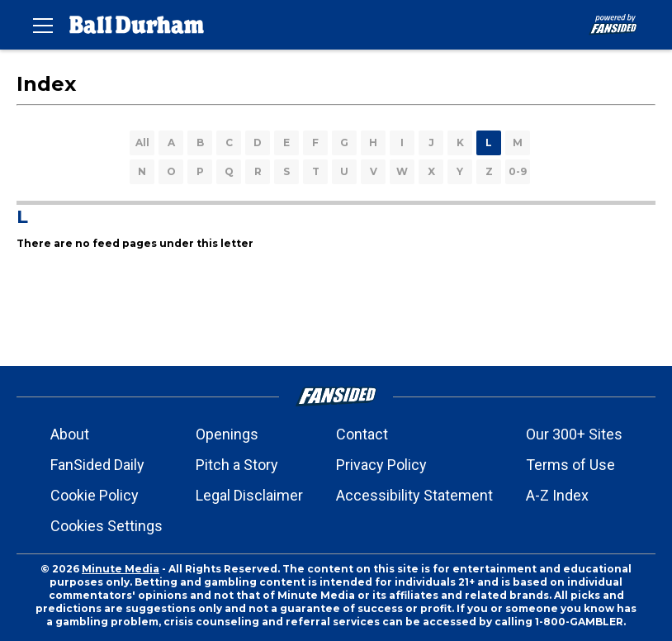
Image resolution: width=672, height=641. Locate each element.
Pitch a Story (237, 465)
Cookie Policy (95, 495)
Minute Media (121, 569)
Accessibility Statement (414, 495)
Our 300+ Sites (574, 434)
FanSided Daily (97, 465)
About (70, 434)
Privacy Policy (381, 465)
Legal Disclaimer (249, 495)
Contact (362, 434)
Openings (227, 434)
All (142, 142)
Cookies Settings (106, 526)
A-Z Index (557, 495)
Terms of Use (570, 465)
